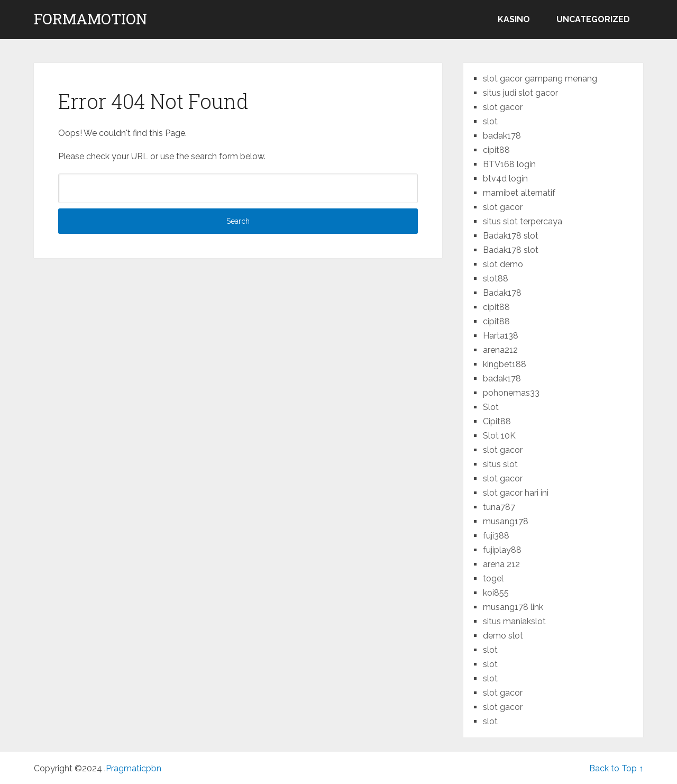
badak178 (502, 136)
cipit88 (496, 150)
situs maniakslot (514, 621)
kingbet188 (505, 364)
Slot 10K (499, 436)
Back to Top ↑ (616, 768)
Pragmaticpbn (134, 768)
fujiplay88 (502, 550)
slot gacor (503, 107)
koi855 (496, 593)
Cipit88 (497, 421)
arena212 (500, 350)
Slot (491, 407)
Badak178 (502, 293)
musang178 (506, 521)
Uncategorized (593, 19)
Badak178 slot (511, 236)
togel (493, 578)
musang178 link (513, 607)
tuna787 (499, 507)
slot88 (496, 279)
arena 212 (501, 564)
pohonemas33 (511, 393)
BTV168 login (509, 164)
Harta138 (501, 336)
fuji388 (496, 536)
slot (490, 121)
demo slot (503, 636)
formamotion (90, 19)
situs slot (500, 464)
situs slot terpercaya (523, 221)
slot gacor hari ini (516, 493)
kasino (514, 19)
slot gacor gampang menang (540, 79)
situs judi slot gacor (520, 93)
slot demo (503, 264)
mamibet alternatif (519, 193)
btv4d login (505, 179)
